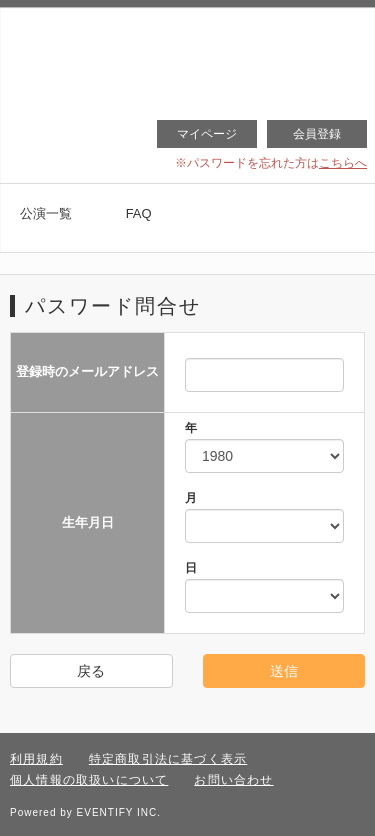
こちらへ (343, 163)
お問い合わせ (233, 780)
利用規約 (36, 759)
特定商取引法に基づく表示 (168, 759)
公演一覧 (46, 213)
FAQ (139, 213)
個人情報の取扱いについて (89, 780)
